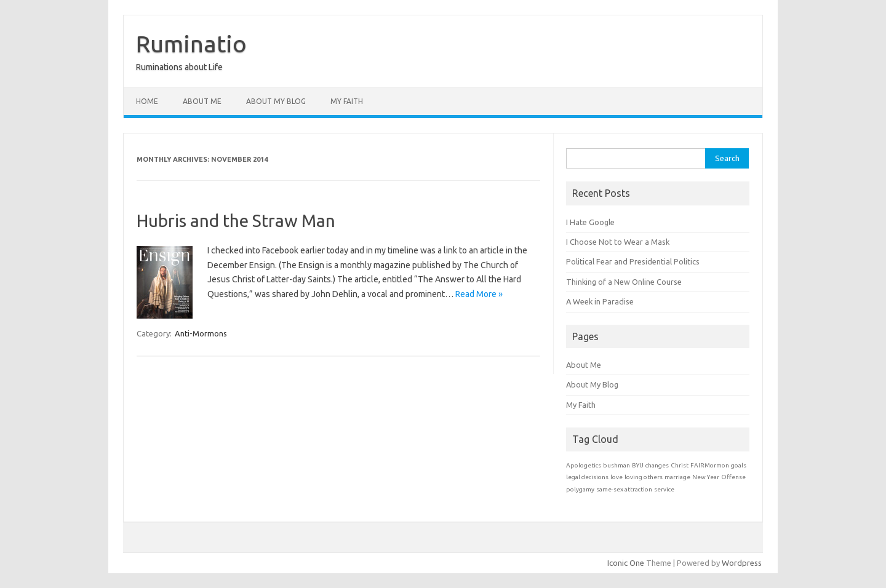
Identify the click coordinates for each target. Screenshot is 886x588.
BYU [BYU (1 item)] (638, 465)
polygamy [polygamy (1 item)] (580, 489)
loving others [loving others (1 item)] (644, 477)
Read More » (479, 294)
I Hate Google (590, 222)
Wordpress (742, 563)
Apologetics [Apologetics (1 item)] (584, 465)
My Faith (347, 101)
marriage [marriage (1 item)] (677, 477)
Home (147, 101)
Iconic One (626, 563)
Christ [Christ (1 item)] (680, 465)
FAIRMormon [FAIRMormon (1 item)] (710, 465)
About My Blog (276, 101)
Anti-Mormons (201, 333)
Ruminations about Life (179, 67)
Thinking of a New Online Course (624, 282)
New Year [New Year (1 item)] (706, 477)
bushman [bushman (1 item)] (617, 465)
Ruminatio (191, 44)
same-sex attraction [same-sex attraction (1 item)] (624, 489)
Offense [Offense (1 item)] (733, 477)
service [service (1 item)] (664, 489)
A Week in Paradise (600, 301)
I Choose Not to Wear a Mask (618, 242)
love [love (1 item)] (617, 477)
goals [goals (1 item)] (739, 465)
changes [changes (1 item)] (657, 465)
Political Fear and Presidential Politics (633, 261)
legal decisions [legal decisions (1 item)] (587, 477)
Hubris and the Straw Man (236, 220)
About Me (202, 101)
